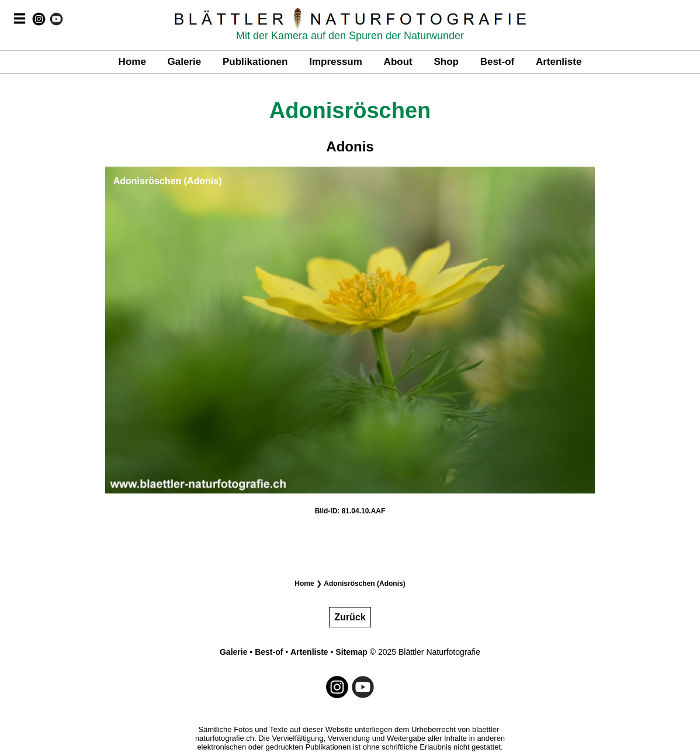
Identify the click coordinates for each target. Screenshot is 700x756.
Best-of (498, 62)
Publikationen (255, 62)
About (398, 62)
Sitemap (351, 652)
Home (132, 62)
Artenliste (559, 62)
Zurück (350, 617)
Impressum (336, 62)
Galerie (185, 62)
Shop (446, 62)
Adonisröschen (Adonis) (364, 584)
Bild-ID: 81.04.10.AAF (350, 511)
